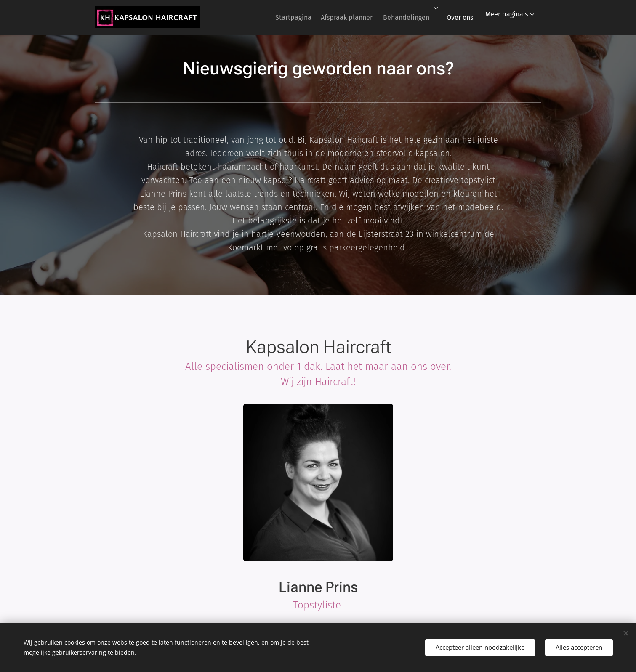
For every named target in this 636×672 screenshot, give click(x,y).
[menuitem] (275, 17)
